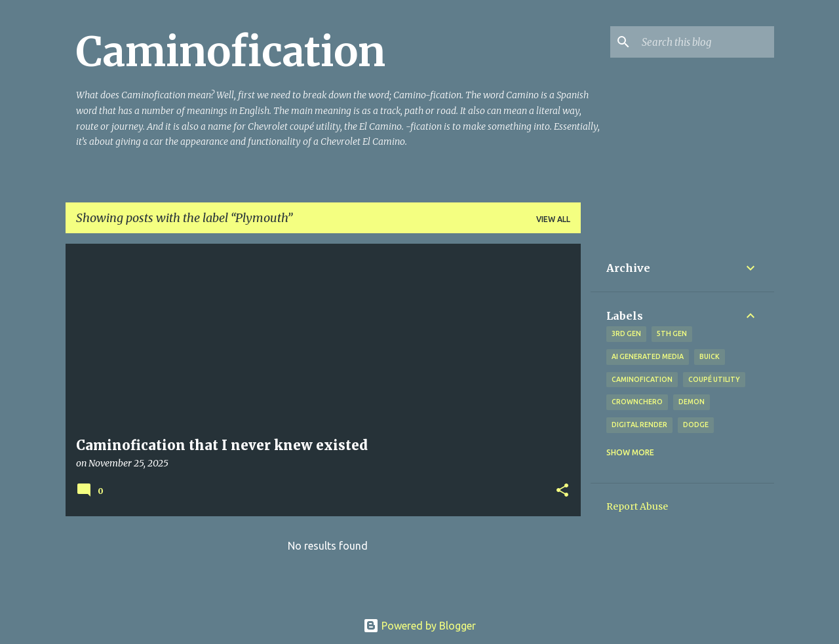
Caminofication (231, 52)
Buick (710, 356)
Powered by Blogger (419, 626)
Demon (692, 402)
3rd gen (626, 333)
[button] (562, 491)
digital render (639, 425)
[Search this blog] (705, 42)
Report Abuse (637, 506)
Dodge (696, 425)
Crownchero (637, 402)
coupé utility (714, 379)
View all (553, 219)
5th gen (672, 333)
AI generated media (648, 356)
